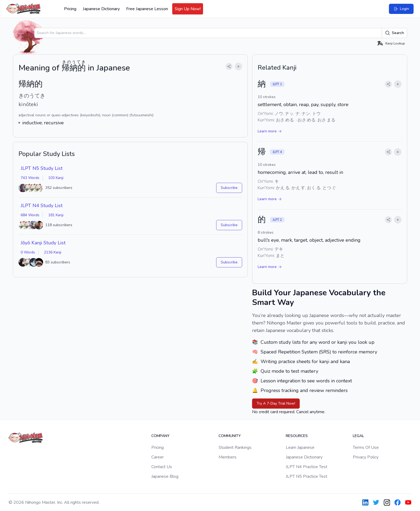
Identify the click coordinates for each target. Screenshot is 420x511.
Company (160, 436)
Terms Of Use (366, 447)
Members (228, 457)
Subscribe (229, 188)
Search (394, 33)
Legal (358, 436)
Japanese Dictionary (101, 9)
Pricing (70, 9)
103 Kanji (56, 178)
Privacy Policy (366, 457)
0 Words (28, 252)
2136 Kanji (53, 252)
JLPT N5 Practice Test (307, 476)
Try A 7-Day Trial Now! (276, 403)
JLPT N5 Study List (42, 168)
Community (230, 436)
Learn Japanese (300, 447)
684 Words (30, 215)
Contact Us (162, 467)
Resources (297, 436)
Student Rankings (235, 447)
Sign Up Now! (188, 9)
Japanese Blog (165, 476)
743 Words (30, 178)
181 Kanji (56, 215)
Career (157, 457)
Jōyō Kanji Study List (43, 243)
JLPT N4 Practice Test (307, 467)
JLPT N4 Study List (42, 206)
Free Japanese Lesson (147, 9)
